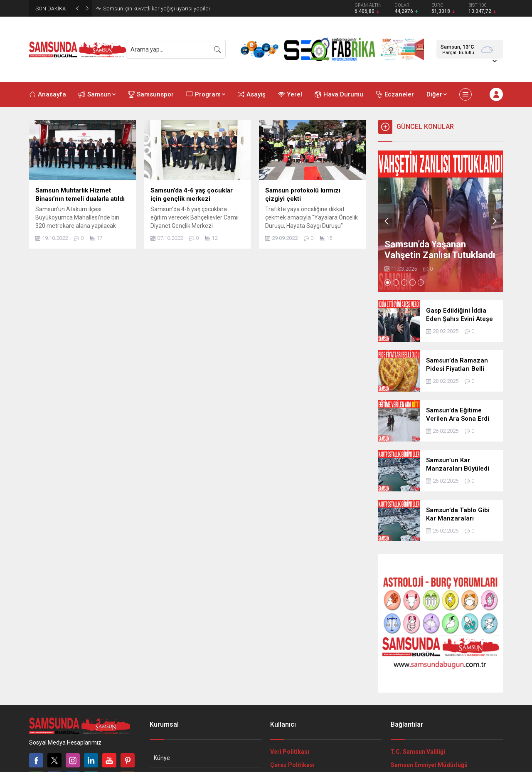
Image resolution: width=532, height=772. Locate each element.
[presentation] (387, 221)
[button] (388, 282)
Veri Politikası (290, 752)
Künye (162, 758)
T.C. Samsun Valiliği (418, 752)
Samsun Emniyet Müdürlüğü (429, 765)
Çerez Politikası (292, 765)
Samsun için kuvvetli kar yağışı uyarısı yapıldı (156, 9)
